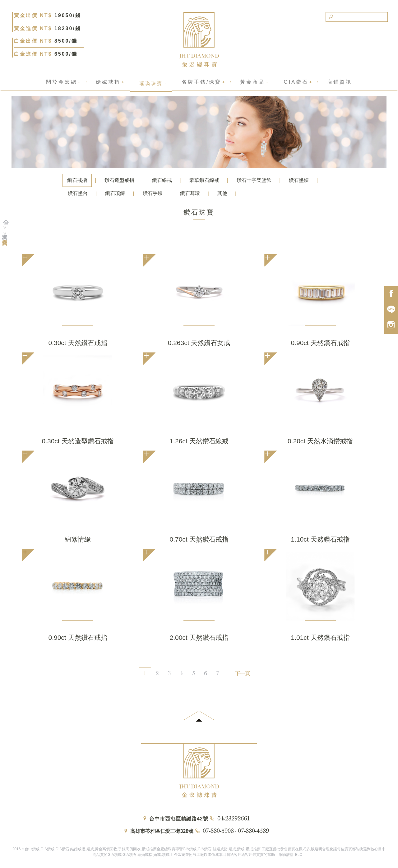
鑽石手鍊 (153, 193)
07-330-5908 (218, 831)
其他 (222, 193)
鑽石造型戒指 (119, 180)
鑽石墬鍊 (299, 180)
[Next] (241, 671)
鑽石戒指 (77, 180)
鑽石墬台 (78, 193)
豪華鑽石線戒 (204, 180)
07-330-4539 (253, 831)
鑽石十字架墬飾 (254, 180)
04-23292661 (234, 819)
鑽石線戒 (162, 180)
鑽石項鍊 (115, 193)
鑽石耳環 (190, 193)
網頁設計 (286, 855)
